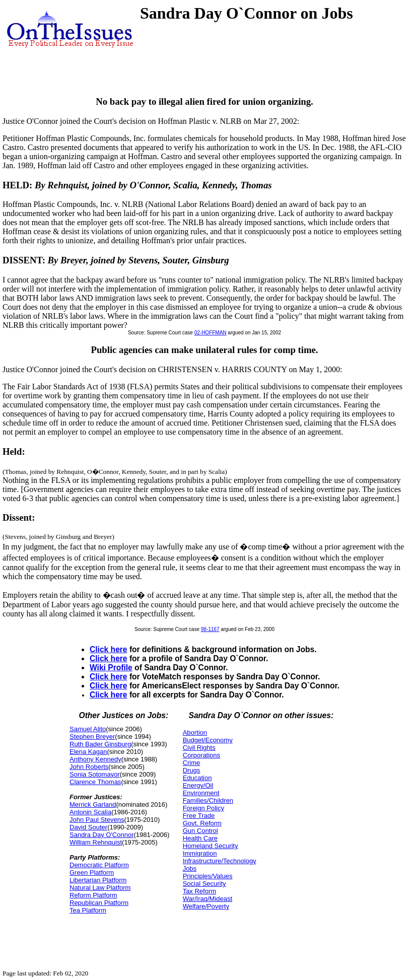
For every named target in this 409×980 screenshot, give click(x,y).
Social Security (204, 884)
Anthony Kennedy (95, 759)
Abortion (195, 732)
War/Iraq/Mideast (208, 899)
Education (197, 778)
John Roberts (89, 767)
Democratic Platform (99, 865)
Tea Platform (88, 910)
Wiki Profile (111, 668)
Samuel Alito (88, 729)
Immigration (200, 853)
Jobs (190, 868)
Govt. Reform (202, 823)
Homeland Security (211, 846)
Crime (192, 763)
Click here (109, 649)
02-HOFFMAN (211, 333)
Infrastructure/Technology (220, 861)
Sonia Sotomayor (95, 774)
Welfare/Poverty (206, 906)
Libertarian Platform (98, 880)
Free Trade (199, 816)
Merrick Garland (93, 804)
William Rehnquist (96, 842)
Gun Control (200, 831)
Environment (201, 793)
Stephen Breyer (92, 737)
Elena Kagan (88, 752)
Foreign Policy (203, 808)
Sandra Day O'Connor (102, 835)
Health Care (200, 838)
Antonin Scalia (90, 812)
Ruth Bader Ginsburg (100, 744)
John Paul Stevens (97, 820)
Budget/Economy (208, 740)
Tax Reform (199, 891)
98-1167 (210, 629)
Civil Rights (199, 748)
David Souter (88, 827)
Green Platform (92, 872)
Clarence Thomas (95, 782)
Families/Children (208, 800)
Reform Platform (93, 895)
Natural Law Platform (100, 888)
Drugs (192, 770)
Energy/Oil (198, 785)
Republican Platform (99, 903)
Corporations (201, 755)
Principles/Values (208, 876)
